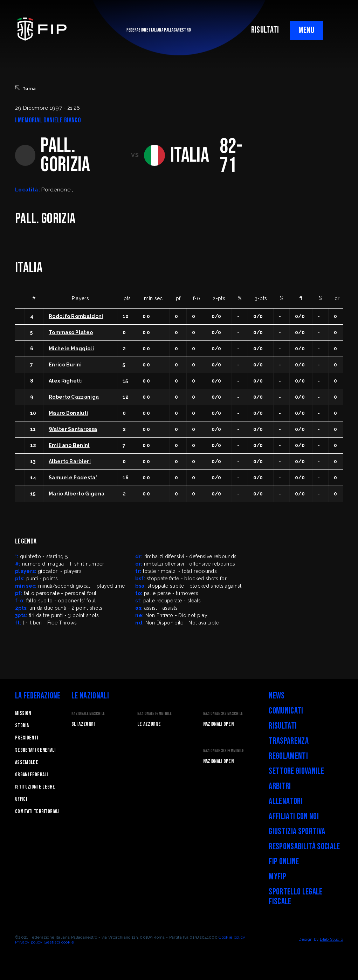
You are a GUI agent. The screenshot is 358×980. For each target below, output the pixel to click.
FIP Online (284, 862)
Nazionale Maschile (88, 714)
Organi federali (32, 775)
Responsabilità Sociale (304, 847)
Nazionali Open (218, 724)
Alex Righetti (66, 381)
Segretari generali (35, 750)
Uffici (21, 799)
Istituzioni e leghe (35, 787)
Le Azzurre (149, 724)
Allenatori (285, 801)
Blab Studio (331, 939)
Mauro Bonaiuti (68, 413)
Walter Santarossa (73, 429)
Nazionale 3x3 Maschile (223, 714)
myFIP (277, 877)
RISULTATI (265, 30)
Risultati (283, 726)
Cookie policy (232, 937)
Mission (23, 713)
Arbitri (280, 786)
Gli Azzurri (83, 724)
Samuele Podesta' (73, 478)
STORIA (22, 726)
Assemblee (27, 762)
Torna (26, 88)
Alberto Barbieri (70, 461)
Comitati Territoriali (37, 812)
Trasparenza (289, 741)
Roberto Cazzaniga (74, 397)
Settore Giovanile (296, 771)
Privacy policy (29, 942)
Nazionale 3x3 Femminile (223, 751)
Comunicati (286, 711)
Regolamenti (288, 756)
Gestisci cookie (59, 942)
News (277, 696)
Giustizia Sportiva (297, 832)
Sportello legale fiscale (295, 897)
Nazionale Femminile (154, 714)
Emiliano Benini (69, 445)
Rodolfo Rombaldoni (76, 316)
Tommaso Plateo (71, 332)
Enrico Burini (65, 365)
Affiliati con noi (294, 816)
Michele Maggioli (71, 349)
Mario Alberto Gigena (77, 494)
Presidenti (26, 738)
